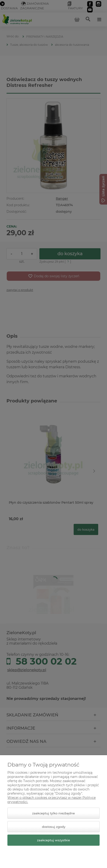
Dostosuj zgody (54, 827)
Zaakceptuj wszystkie (53, 840)
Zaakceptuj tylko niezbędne (53, 813)
